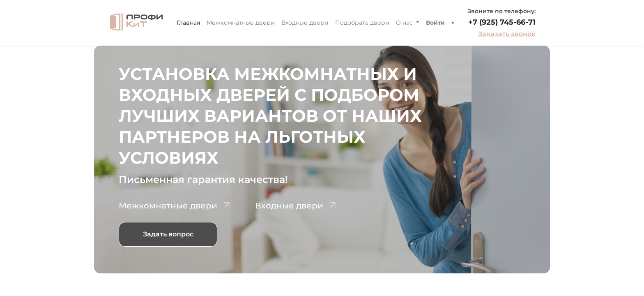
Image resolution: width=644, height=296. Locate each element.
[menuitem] (188, 23)
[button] (453, 23)
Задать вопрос (168, 234)
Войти (435, 23)
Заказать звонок (507, 34)
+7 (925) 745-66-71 (502, 22)
